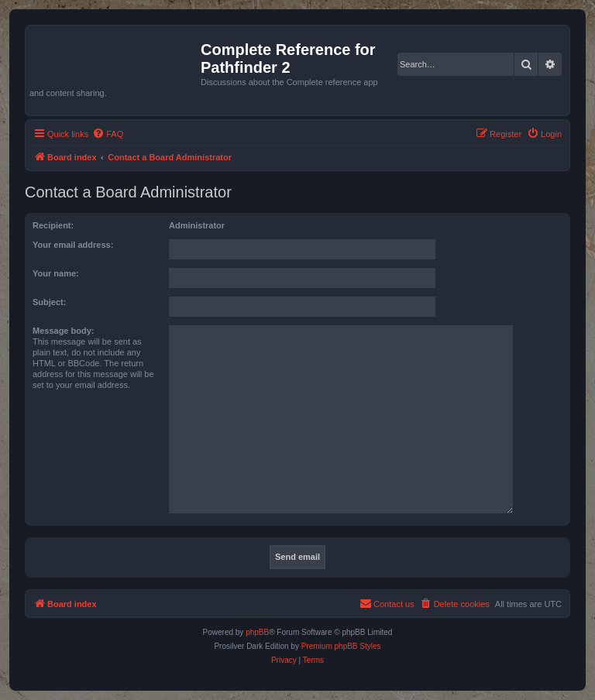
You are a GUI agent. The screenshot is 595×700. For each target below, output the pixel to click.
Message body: (63, 331)
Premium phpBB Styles (341, 646)
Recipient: (53, 225)
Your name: (56, 273)
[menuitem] (108, 134)
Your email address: (73, 245)
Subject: (49, 302)
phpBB (257, 632)
